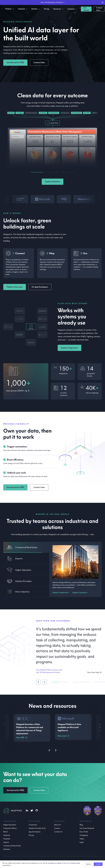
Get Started (86, 9)
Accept (98, 864)
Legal (82, 842)
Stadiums (7, 849)
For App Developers (40, 287)
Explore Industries (53, 182)
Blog (81, 825)
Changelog (84, 835)
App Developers (35, 832)
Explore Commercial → (61, 592)
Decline (88, 864)
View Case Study (94, 672)
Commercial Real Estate (12, 846)
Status (82, 839)
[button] (25, 327)
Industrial (7, 835)
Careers (57, 828)
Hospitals (7, 839)
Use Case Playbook (87, 828)
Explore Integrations (69, 348)
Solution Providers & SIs (37, 828)
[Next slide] (56, 750)
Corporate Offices (10, 828)
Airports (6, 842)
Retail (5, 832)
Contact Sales (99, 9)
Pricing (31, 835)
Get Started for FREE (15, 63)
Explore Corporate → (80, 592)
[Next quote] (45, 682)
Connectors (33, 825)
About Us (57, 825)
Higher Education (10, 825)
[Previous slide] (49, 750)
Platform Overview (15, 287)
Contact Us (58, 832)
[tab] (26, 547)
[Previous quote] (38, 682)
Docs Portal (84, 832)
